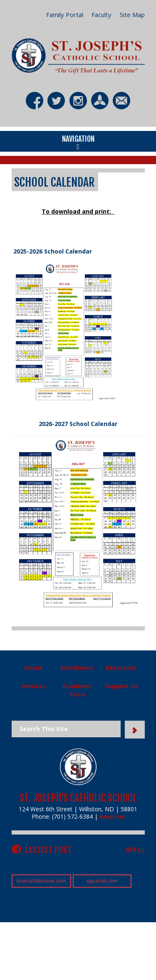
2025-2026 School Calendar (53, 251)
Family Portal (65, 15)
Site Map (132, 15)
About (33, 668)
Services (33, 686)
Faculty (102, 15)
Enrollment (77, 668)
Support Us (121, 686)
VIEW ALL (135, 850)
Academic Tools (77, 690)
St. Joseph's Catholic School (78, 798)
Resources (121, 668)
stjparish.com (102, 881)
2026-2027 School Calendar (78, 424)
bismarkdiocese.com (41, 881)
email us (112, 816)
